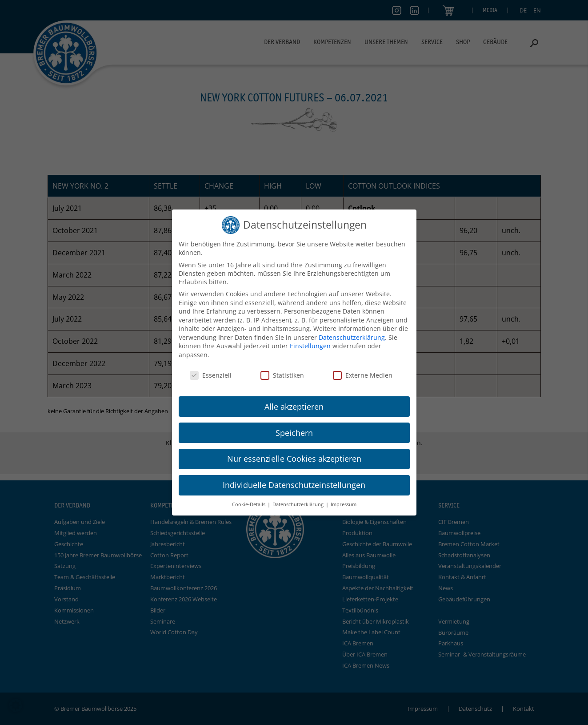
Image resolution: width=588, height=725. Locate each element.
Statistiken (282, 375)
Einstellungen (310, 346)
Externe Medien (363, 375)
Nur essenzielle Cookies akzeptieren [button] (294, 459)
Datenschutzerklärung (352, 337)
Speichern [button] (294, 433)
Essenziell (211, 375)
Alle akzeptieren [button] (294, 407)
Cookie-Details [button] (249, 504)
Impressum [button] (344, 504)
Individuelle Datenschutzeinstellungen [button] (294, 485)
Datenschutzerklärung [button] (299, 504)
